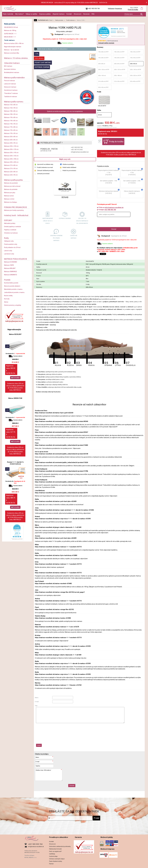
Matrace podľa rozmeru (14, 102)
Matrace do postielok (11, 183)
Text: (36, 706)
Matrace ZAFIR (9, 265)
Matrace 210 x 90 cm (11, 168)
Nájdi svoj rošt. (65, 159)
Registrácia (119, 8)
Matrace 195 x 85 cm (11, 130)
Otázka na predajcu (68, 164)
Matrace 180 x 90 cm (11, 114)
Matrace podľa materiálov (14, 78)
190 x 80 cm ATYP (103, 52)
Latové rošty (8, 251)
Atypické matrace (59, 14)
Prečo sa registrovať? (55, 851)
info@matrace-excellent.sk (114, 208)
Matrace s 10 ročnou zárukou (16, 58)
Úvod (51, 20)
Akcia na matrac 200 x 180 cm (14, 43)
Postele (7, 280)
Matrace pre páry (10, 193)
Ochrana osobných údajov (57, 859)
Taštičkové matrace (11, 97)
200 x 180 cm (118, 75)
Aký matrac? (19, 14)
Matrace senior (9, 196)
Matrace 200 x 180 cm (11, 159)
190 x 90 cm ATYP (135, 52)
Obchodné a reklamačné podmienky (60, 846)
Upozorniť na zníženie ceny (45, 164)
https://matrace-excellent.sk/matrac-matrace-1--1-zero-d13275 (57, 627)
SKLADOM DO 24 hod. (11, 27)
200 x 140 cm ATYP (136, 70)
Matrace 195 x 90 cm (11, 133)
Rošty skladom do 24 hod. (12, 247)
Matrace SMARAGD (10, 272)
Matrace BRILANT (10, 268)
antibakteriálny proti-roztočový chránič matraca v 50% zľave (118, 249)
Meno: (37, 698)
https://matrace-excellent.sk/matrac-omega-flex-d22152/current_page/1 (60, 592)
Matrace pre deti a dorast (12, 186)
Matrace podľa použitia (13, 180)
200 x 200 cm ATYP (136, 75)
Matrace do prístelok (11, 189)
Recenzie (86, 14)
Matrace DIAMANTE (11, 275)
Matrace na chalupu (11, 202)
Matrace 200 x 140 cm (11, 153)
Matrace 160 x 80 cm (11, 105)
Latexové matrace (10, 84)
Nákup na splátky (32, 14)
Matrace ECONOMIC (11, 262)
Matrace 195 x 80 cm (11, 127)
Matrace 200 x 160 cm (11, 156)
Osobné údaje (53, 856)
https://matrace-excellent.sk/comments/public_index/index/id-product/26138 (61, 454)
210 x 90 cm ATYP (119, 81)
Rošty (6, 238)
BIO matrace (8, 66)
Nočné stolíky (8, 296)
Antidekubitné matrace (12, 72)
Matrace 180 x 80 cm (11, 111)
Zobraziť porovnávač (43, 174)
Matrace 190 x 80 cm (11, 117)
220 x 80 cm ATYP (135, 81)
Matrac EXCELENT (15, 334)
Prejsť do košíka (133, 10)
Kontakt (69, 14)
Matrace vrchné (9, 199)
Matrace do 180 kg (10, 30)
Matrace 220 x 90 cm (11, 175)
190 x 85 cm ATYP (119, 52)
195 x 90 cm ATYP (135, 58)
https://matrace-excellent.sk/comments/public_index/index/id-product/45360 (61, 421)
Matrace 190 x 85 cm (11, 121)
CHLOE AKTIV (104, 101)
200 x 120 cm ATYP (120, 70)
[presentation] (113, 222)
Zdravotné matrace (12, 63)
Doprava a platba (45, 14)
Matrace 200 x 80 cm (11, 137)
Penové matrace (10, 81)
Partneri (51, 864)
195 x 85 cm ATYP (119, 58)
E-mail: (37, 702)
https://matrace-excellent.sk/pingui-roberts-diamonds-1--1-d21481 (58, 527)
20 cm (100, 115)
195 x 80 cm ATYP (103, 58)
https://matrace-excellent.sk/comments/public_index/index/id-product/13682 (61, 445)
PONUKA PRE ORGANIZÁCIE (16, 207)
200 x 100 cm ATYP (104, 70)
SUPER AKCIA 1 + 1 (10, 34)
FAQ (93, 14)
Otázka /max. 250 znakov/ (49, 775)
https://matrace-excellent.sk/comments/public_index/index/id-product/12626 (61, 462)
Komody (7, 299)
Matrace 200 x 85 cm (11, 140)
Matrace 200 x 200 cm (11, 162)
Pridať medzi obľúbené (69, 167)
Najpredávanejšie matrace (13, 47)
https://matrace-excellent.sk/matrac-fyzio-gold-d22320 (54, 413)
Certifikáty (52, 854)
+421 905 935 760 (110, 210)
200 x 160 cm (102, 75)
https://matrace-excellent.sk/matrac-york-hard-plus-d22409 (56, 501)
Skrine (6, 302)
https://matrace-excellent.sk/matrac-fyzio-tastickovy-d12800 (56, 555)
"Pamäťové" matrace (11, 93)
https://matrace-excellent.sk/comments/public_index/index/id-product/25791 (61, 493)
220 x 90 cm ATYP (103, 87)
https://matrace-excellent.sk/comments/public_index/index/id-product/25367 (61, 432)
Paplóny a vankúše (10, 230)
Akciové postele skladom (12, 286)
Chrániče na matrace (11, 233)
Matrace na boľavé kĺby (12, 53)
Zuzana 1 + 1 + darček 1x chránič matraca (15, 463)
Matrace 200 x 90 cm (11, 143)
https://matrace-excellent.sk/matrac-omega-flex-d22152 (54, 609)
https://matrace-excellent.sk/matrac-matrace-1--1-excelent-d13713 (58, 547)
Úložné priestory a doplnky (13, 305)
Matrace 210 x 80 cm (11, 165)
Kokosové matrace (10, 87)
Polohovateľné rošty (11, 244)
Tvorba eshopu (29, 855)
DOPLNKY (8, 220)
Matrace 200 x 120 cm (11, 149)
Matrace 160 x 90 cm (11, 108)
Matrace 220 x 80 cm (11, 172)
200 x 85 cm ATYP (119, 64)
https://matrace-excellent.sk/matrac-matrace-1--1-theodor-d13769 (58, 685)
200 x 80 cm (102, 64)
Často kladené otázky (56, 861)
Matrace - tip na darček (12, 50)
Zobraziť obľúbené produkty (46, 171)
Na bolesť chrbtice (10, 69)
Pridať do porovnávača (69, 171)
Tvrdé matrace (9, 40)
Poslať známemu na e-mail (45, 167)
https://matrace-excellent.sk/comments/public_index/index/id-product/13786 (61, 471)
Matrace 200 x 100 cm (11, 146)
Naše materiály (8, 14)
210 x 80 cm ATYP (103, 81)
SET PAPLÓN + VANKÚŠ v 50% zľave (111, 251)
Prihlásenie (111, 8)
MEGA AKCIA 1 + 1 (10, 37)
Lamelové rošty (9, 254)
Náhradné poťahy (10, 223)
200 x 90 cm (134, 64)
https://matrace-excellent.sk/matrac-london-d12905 (53, 618)
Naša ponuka (10, 24)
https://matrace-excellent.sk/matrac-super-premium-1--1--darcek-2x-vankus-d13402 (64, 510)
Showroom (78, 14)
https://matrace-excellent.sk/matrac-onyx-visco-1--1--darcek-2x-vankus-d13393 (63, 519)
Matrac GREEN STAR (15, 398)
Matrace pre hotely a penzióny (14, 210)
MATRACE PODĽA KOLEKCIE (16, 259)
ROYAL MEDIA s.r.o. (31, 857)
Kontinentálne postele (11, 283)
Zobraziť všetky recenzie (106, 43)
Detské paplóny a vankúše (13, 227)
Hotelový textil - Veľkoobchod (16, 215)
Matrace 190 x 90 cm (11, 124)
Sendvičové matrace (11, 90)
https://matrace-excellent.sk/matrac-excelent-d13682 (53, 584)
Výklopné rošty (9, 241)
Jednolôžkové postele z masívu (14, 292)
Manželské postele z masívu (13, 289)
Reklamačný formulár (55, 849)
